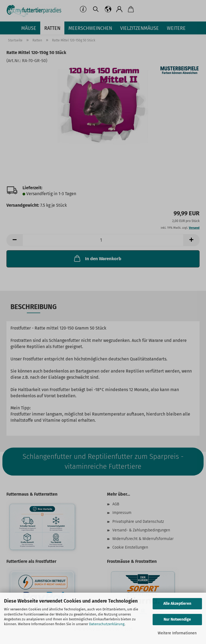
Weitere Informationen (177, 633)
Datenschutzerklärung (107, 624)
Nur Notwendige (177, 619)
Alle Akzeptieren (177, 604)
